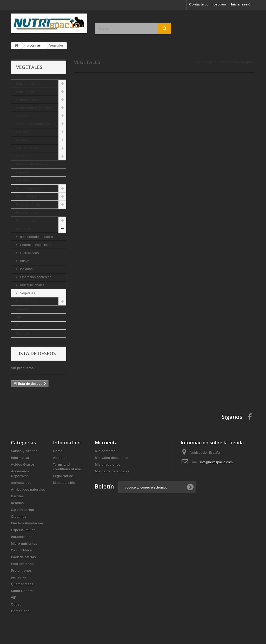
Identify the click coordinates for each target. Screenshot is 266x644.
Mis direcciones (108, 464)
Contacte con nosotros (208, 4)
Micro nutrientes (29, 188)
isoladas (26, 269)
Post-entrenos (27, 213)
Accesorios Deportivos (34, 108)
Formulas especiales (35, 245)
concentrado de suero (36, 237)
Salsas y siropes (29, 84)
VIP (19, 317)
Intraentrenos (27, 180)
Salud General (27, 309)
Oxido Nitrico (26, 196)
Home (58, 451)
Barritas (22, 132)
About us (60, 458)
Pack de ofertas (28, 204)
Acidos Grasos (28, 100)
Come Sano (25, 333)
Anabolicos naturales (33, 124)
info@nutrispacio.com (216, 462)
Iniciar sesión (242, 4)
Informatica (25, 92)
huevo (24, 261)
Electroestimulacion (32, 164)
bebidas (22, 140)
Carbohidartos (27, 148)
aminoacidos (26, 116)
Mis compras (105, 451)
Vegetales (27, 293)
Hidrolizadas (29, 253)
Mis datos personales (112, 471)
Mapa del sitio (64, 483)
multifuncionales (32, 285)
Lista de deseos (36, 353)
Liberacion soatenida (35, 277)
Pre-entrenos (26, 221)
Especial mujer (28, 172)
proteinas (24, 229)
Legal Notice (63, 476)
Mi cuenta (106, 443)
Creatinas (24, 156)
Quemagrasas (27, 301)
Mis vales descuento (111, 458)
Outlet (21, 325)
